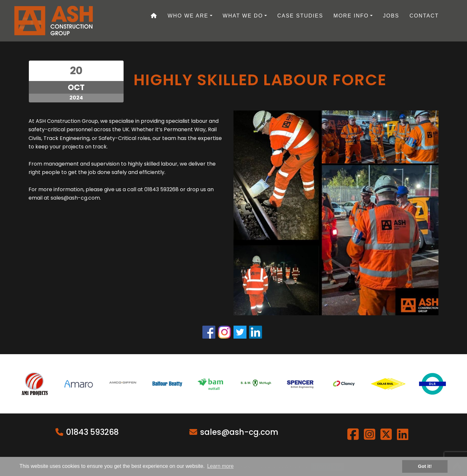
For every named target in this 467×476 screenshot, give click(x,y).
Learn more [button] (221, 466)
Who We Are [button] (188, 16)
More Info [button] (351, 16)
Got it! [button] (425, 466)
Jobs (391, 16)
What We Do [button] (243, 16)
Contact (424, 16)
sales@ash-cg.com (239, 432)
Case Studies (300, 16)
